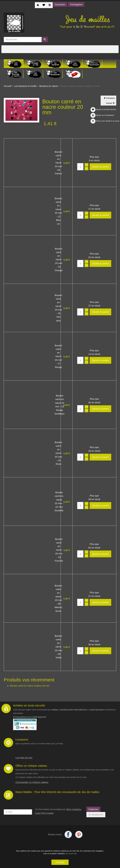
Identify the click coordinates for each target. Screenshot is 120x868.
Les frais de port (24, 758)
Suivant (111, 104)
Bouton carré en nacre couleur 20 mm (30, 686)
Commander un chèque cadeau (32, 782)
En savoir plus (71, 854)
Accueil (7, 86)
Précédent (110, 99)
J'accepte (60, 862)
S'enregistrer (76, 5)
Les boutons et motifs (25, 86)
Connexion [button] (60, 5)
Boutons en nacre (49, 86)
